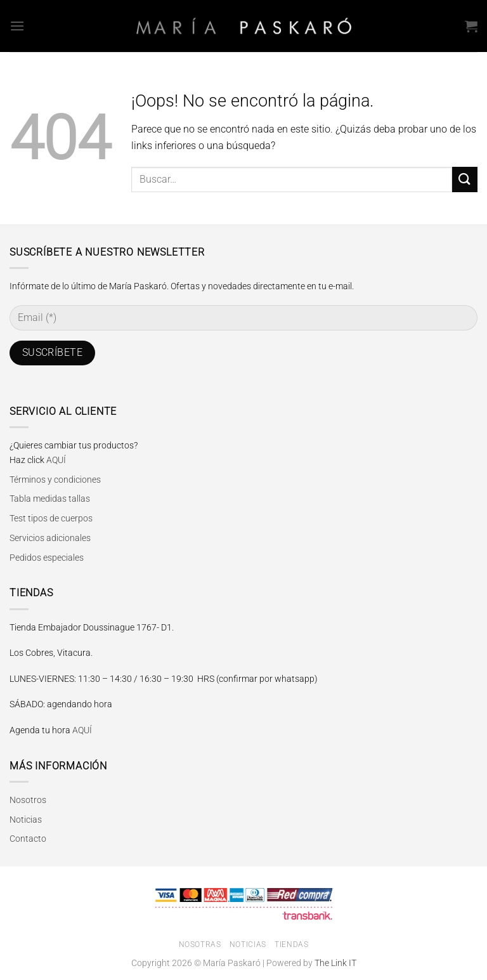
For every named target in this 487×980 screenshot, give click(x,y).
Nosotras (200, 944)
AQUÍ (56, 460)
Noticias (26, 820)
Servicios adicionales (50, 538)
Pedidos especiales (47, 558)
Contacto (28, 839)
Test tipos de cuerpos (51, 518)
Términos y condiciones (55, 480)
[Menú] (17, 26)
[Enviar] (465, 179)
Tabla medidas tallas (50, 499)
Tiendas (291, 944)
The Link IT (335, 963)
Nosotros (28, 800)
